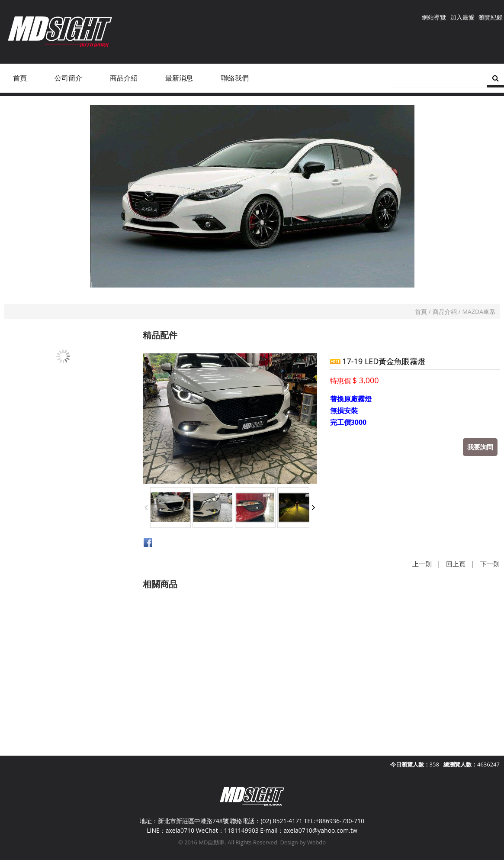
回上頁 (456, 564)
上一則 (422, 564)
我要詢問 (480, 447)
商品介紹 (445, 312)
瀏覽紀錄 (491, 17)
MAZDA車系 (479, 312)
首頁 (421, 312)
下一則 (490, 564)
